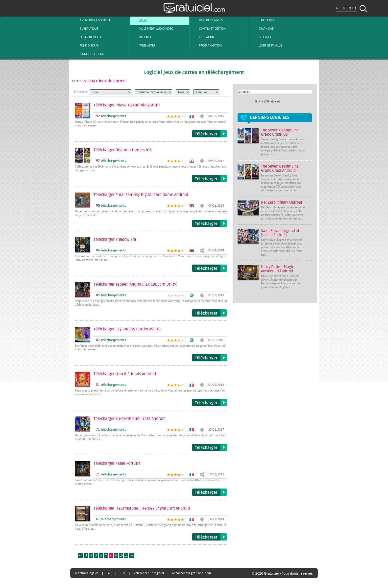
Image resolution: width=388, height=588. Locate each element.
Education (202, 37)
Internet (261, 37)
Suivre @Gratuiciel (267, 101)
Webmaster (143, 46)
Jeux (139, 20)
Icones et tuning (88, 54)
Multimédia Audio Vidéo (152, 29)
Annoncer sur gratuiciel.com (192, 573)
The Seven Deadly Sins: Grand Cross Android (280, 169)
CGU (122, 573)
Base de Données (207, 20)
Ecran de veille (87, 37)
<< (80, 556)
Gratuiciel (244, 92)
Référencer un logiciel (149, 573)
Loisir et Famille (266, 46)
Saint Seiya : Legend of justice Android (280, 233)
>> (132, 556)
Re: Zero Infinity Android (282, 203)
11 (126, 556)
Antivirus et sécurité (91, 20)
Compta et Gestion (208, 29)
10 (121, 556)
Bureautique (85, 29)
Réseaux (141, 37)
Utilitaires (262, 20)
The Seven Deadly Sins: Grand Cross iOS (280, 132)
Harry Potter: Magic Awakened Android (278, 269)
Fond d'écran (85, 46)
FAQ (109, 573)
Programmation (206, 46)
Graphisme (262, 29)
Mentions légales (87, 573)
